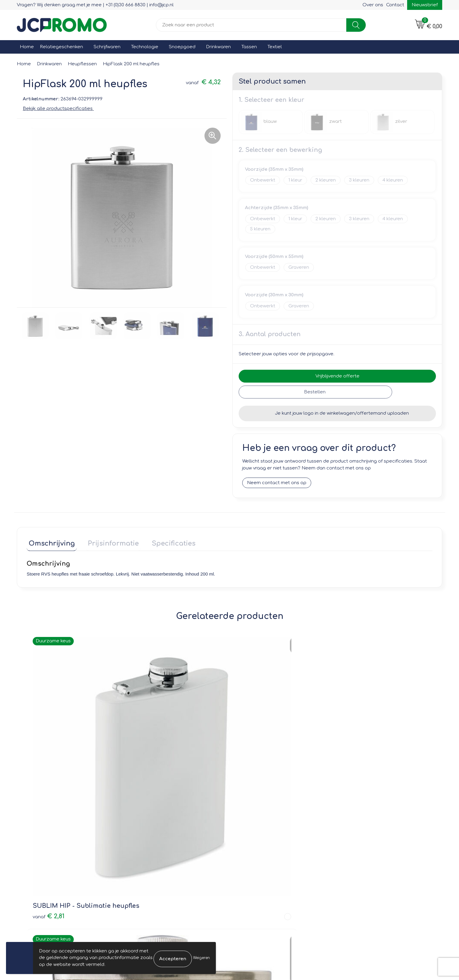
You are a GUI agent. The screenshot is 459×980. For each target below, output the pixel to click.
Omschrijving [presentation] (50, 542)
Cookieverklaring (361, 827)
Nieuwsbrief (425, 5)
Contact (395, 5)
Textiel (275, 47)
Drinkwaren (218, 47)
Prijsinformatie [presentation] (107, 542)
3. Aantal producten (270, 334)
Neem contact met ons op (277, 483)
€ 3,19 (150, 754)
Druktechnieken (149, 844)
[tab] (50, 543)
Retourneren (251, 835)
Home (27, 47)
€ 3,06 (252, 754)
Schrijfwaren (107, 47)
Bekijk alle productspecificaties (60, 109)
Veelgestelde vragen (155, 835)
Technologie (145, 47)
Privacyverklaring (361, 835)
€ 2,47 (354, 754)
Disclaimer (354, 844)
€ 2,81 (49, 754)
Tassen (249, 47)
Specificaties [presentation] (164, 542)
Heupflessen (82, 64)
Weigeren (201, 958)
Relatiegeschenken (61, 47)
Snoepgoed (182, 47)
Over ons (373, 5)
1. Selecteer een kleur (271, 100)
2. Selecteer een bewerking (280, 150)
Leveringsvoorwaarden (368, 818)
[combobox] (251, 25)
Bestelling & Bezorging (262, 827)
